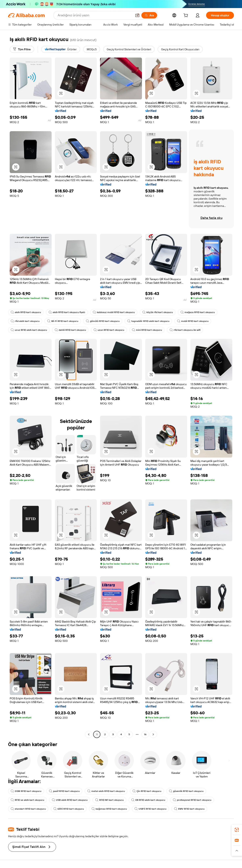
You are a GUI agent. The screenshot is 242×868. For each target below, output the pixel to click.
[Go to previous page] (89, 734)
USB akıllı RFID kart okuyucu (70, 800)
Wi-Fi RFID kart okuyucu (63, 321)
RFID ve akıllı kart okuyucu (27, 800)
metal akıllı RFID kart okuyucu (106, 791)
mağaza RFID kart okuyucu (198, 312)
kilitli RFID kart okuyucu (69, 809)
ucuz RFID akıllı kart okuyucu (29, 330)
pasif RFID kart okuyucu (64, 791)
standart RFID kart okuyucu (28, 809)
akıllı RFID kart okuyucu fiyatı (67, 312)
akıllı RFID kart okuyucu (26, 312)
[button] (137, 15)
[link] (237, 830)
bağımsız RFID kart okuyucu (109, 809)
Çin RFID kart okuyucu (147, 791)
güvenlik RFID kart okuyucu (186, 791)
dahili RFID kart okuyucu (70, 330)
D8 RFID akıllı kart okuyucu (148, 800)
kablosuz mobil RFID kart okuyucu (114, 312)
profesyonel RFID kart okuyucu (192, 800)
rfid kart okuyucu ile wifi (185, 330)
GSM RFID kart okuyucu (26, 791)
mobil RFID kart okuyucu (193, 321)
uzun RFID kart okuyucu (109, 330)
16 (145, 734)
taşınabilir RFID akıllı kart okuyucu (148, 321)
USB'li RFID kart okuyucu (150, 809)
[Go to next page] (153, 734)
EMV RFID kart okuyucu (189, 809)
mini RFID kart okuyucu (147, 330)
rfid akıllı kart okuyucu (25, 321)
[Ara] (149, 15)
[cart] (187, 16)
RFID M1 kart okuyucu (109, 800)
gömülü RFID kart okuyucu (103, 321)
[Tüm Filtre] (22, 49)
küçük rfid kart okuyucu (158, 312)
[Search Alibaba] (95, 15)
